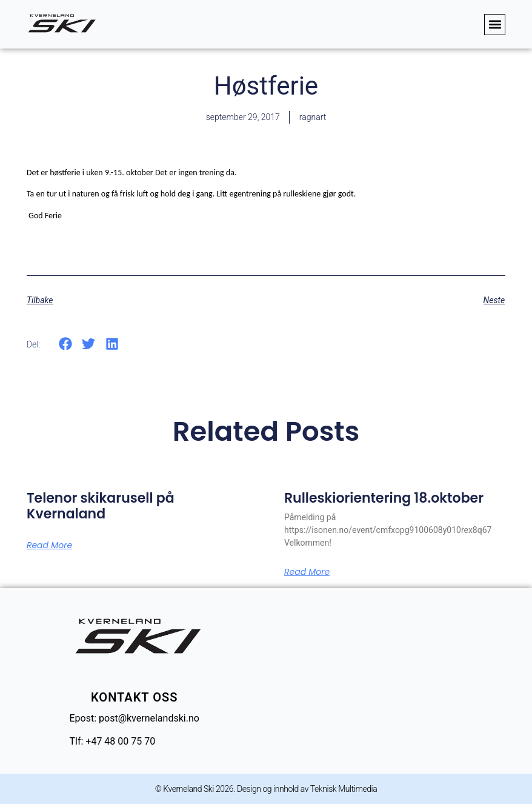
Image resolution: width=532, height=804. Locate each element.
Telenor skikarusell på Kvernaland (101, 506)
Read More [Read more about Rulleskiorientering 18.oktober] (307, 572)
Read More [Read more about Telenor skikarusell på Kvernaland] (49, 545)
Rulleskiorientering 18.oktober (384, 498)
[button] (495, 25)
